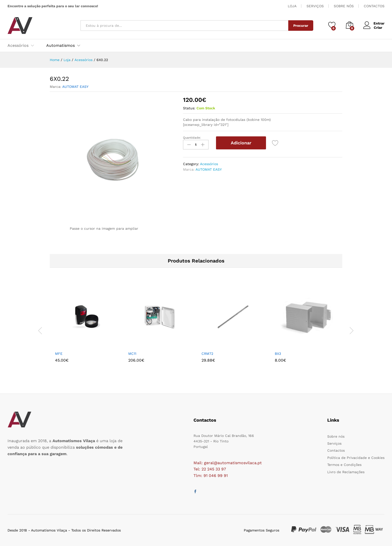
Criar (378, 28)
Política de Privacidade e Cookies (356, 458)
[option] (86, 331)
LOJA (292, 6)
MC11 (132, 354)
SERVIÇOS (315, 6)
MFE (59, 354)
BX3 (278, 354)
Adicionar (241, 143)
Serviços (334, 443)
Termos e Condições (344, 465)
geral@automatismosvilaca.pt (233, 463)
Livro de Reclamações (346, 472)
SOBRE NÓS (344, 6)
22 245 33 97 (214, 469)
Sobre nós (336, 436)
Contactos (336, 450)
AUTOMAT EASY (75, 87)
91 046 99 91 (216, 476)
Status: (189, 108)
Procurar (300, 26)
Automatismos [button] (60, 46)
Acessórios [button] (18, 46)
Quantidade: (192, 138)
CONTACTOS (374, 6)
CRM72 (207, 354)
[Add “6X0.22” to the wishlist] (275, 143)
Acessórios (209, 164)
